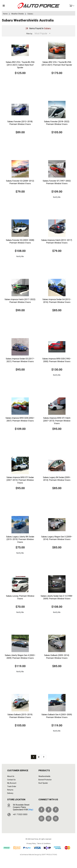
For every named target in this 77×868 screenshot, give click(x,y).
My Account (12, 783)
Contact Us (11, 780)
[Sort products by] (42, 33)
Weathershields (44, 776)
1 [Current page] (34, 757)
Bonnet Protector (45, 780)
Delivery (10, 793)
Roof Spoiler (43, 783)
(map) (31, 810)
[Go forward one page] (44, 757)
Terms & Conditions (44, 843)
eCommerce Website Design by (38, 855)
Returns (10, 790)
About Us (11, 776)
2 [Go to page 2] (39, 757)
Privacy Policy (31, 843)
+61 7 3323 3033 (20, 814)
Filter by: (29, 34)
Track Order (12, 786)
